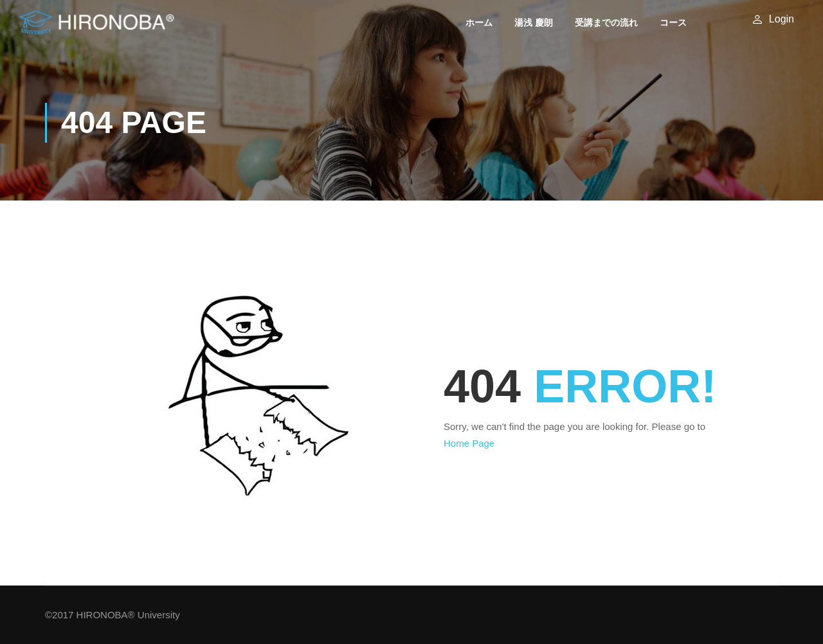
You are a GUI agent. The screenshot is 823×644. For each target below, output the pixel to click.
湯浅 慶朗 (535, 22)
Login (782, 19)
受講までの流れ (608, 22)
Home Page (469, 443)
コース (674, 22)
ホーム (480, 22)
